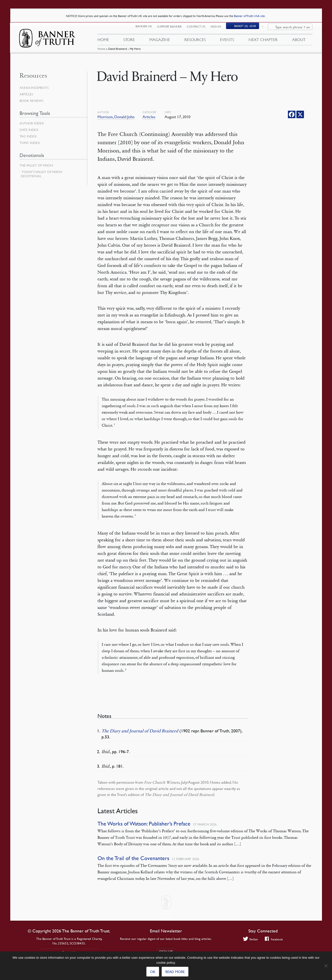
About (299, 42)
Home (101, 54)
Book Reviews (32, 101)
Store (129, 42)
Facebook (274, 939)
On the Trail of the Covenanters (133, 858)
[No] (326, 966)
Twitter (250, 939)
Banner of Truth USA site (250, 16)
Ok (153, 971)
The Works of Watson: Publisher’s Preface (144, 824)
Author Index (33, 123)
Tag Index (29, 136)
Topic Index (31, 143)
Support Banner (173, 29)
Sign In (219, 29)
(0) (248, 29)
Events (227, 42)
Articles (149, 117)
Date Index (30, 130)
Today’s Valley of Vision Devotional (41, 174)
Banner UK (147, 29)
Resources (195, 42)
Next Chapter (263, 42)
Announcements (35, 88)
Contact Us (199, 29)
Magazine (160, 42)
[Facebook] (292, 114)
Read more (175, 971)
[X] (300, 114)
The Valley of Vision (37, 165)
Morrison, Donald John (116, 117)
